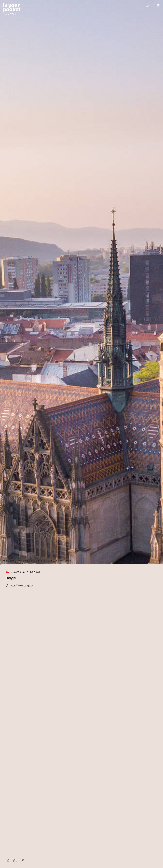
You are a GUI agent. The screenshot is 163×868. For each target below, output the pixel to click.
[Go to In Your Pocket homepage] (12, 9)
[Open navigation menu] (158, 6)
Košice (35, 572)
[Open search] (147, 6)
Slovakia (18, 572)
